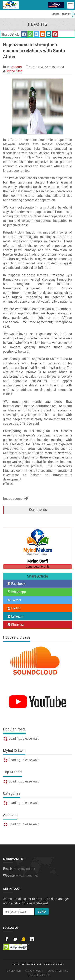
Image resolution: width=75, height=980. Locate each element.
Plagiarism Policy (39, 975)
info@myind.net (24, 869)
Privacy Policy (34, 971)
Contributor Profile (38, 566)
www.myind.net (27, 875)
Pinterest (16, 625)
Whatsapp (17, 592)
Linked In (16, 616)
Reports (16, 67)
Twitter (14, 600)
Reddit (14, 608)
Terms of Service (57, 971)
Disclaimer (14, 971)
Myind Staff (14, 71)
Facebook (16, 584)
